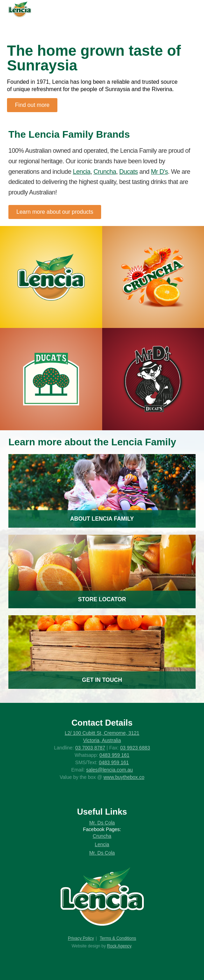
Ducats (129, 172)
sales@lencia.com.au (109, 770)
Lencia (82, 172)
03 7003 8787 (90, 748)
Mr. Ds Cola (102, 823)
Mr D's (159, 172)
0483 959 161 (114, 755)
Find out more (32, 105)
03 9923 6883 (135, 748)
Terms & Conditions (118, 938)
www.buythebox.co (124, 777)
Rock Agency (119, 946)
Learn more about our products (55, 212)
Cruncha (105, 172)
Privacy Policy (81, 938)
